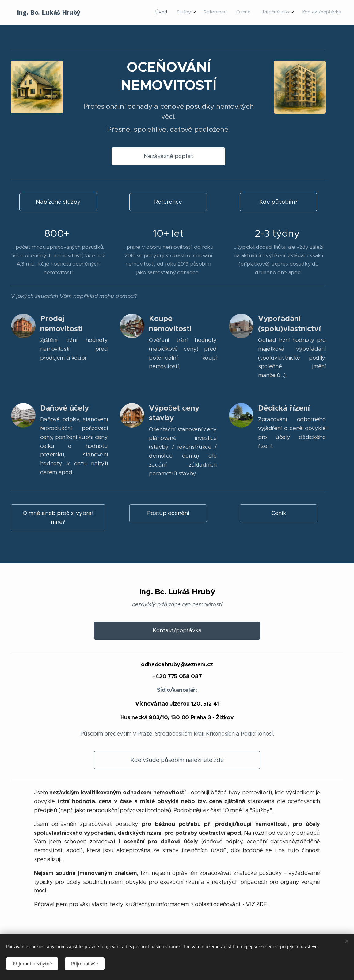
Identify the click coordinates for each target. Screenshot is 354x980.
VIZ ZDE (256, 904)
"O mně (232, 810)
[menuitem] (288, 13)
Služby (261, 810)
